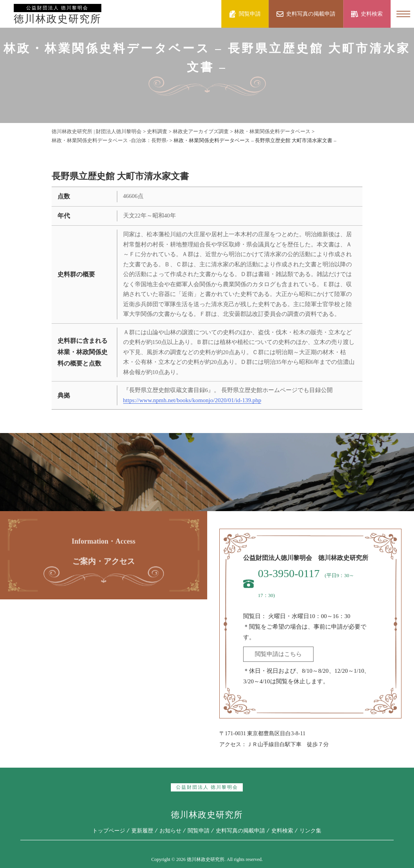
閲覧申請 (199, 830)
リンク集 (310, 830)
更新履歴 (142, 830)
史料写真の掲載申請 (240, 830)
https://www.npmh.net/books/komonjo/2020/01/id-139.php (192, 400)
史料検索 (282, 830)
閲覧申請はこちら (278, 654)
